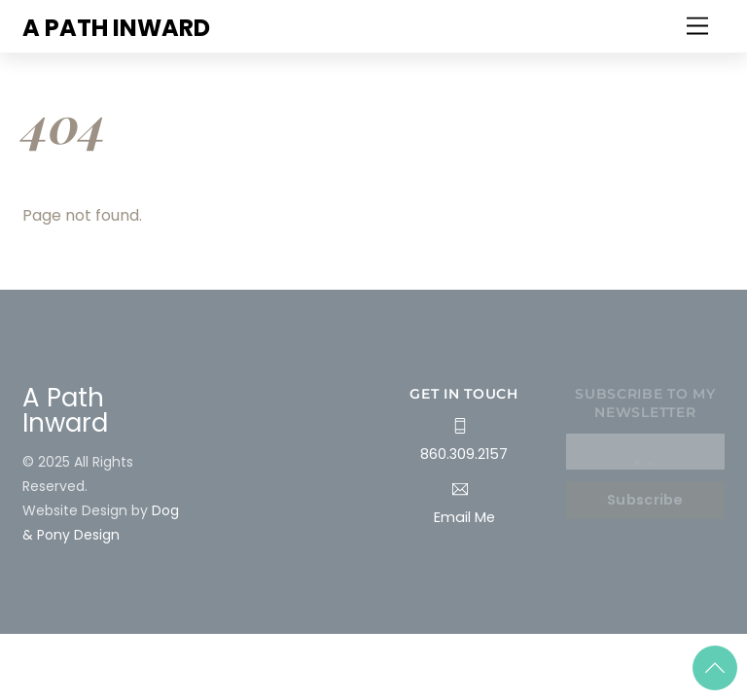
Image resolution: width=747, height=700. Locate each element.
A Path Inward (65, 410)
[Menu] (697, 27)
